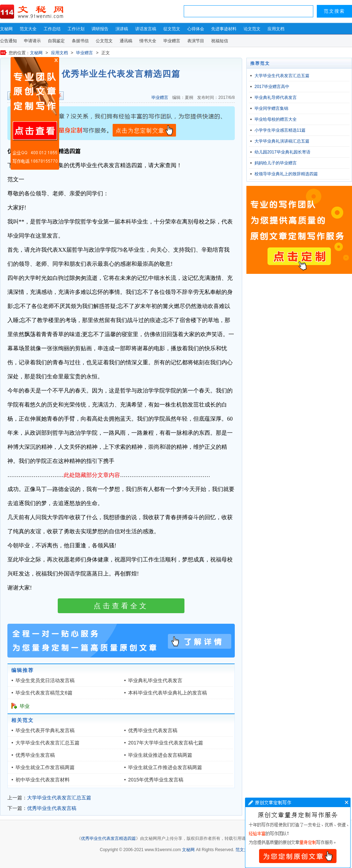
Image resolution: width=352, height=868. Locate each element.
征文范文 (172, 29)
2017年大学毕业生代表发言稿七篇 (166, 743)
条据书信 (80, 41)
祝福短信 (220, 41)
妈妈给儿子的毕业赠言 (276, 163)
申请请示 (32, 41)
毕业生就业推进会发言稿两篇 (160, 755)
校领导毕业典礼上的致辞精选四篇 (286, 174)
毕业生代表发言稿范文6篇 (44, 693)
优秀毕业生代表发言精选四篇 (108, 838)
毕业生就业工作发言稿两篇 (45, 767)
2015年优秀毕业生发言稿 (156, 780)
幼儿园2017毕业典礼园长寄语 (282, 152)
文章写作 (298, 833)
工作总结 (52, 29)
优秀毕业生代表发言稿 (153, 730)
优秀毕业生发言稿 (35, 755)
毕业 (25, 706)
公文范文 (104, 41)
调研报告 (100, 29)
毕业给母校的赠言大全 (276, 119)
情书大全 (148, 41)
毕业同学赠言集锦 (271, 108)
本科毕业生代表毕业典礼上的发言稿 (168, 693)
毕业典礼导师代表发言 (276, 98)
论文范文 (252, 29)
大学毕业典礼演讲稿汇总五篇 (282, 141)
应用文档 (276, 29)
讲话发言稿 (146, 29)
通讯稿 (126, 41)
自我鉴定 (56, 41)
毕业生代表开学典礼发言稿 (45, 730)
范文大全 (28, 29)
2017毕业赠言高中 (272, 87)
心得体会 (196, 29)
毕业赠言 (172, 41)
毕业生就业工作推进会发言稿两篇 (165, 767)
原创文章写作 (35, 113)
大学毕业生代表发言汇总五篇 (48, 743)
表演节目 (196, 41)
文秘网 (6, 29)
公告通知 (8, 41)
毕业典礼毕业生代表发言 (155, 680)
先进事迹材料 (224, 29)
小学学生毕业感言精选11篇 (280, 130)
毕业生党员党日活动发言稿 (45, 680)
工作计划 (76, 29)
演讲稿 (122, 29)
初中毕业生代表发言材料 (43, 780)
